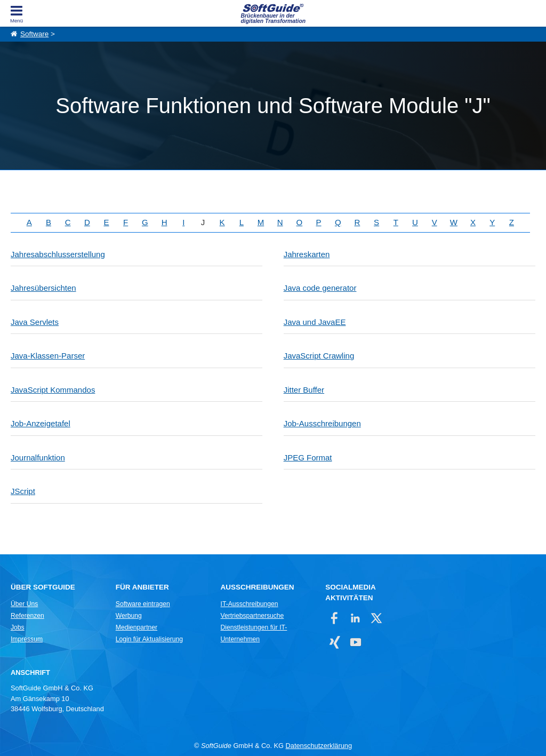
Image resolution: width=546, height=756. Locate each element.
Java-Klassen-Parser (48, 356)
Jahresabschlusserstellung (58, 254)
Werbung (129, 616)
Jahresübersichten (43, 288)
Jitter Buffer (304, 390)
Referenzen (27, 616)
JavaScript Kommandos (53, 390)
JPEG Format (308, 457)
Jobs (18, 627)
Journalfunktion (38, 457)
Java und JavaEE (315, 322)
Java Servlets (35, 322)
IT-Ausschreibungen (250, 604)
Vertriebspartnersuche (252, 616)
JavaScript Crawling (319, 356)
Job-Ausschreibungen (322, 423)
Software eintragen (143, 604)
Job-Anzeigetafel (41, 423)
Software (34, 34)
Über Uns (24, 604)
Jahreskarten (307, 254)
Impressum (27, 639)
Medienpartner (136, 627)
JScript (23, 491)
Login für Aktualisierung (149, 639)
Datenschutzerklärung (319, 746)
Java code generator (320, 288)
